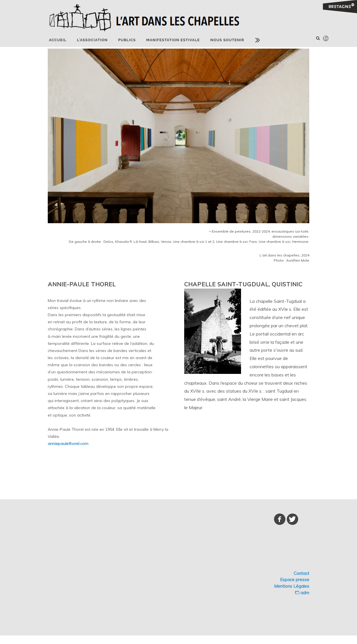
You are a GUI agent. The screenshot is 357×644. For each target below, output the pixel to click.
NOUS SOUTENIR (227, 40)
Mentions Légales (292, 586)
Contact (301, 573)
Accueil (58, 40)
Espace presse (295, 580)
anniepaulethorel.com (68, 444)
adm (302, 593)
